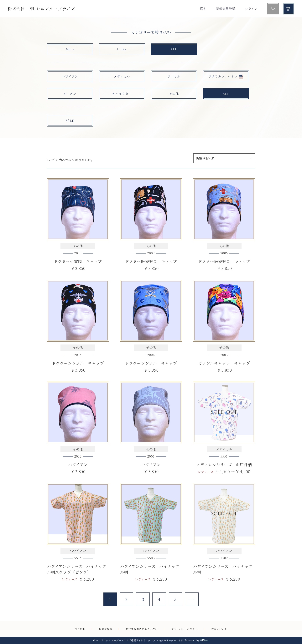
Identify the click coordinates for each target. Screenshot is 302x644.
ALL (174, 49)
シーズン (70, 94)
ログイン (251, 9)
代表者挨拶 (106, 629)
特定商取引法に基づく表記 (142, 629)
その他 (174, 94)
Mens (70, 49)
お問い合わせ (219, 629)
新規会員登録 (226, 9)
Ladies (122, 49)
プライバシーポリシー (185, 629)
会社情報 (80, 629)
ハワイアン (70, 76)
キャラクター (122, 94)
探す (203, 9)
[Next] (192, 599)
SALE (70, 121)
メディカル (122, 76)
